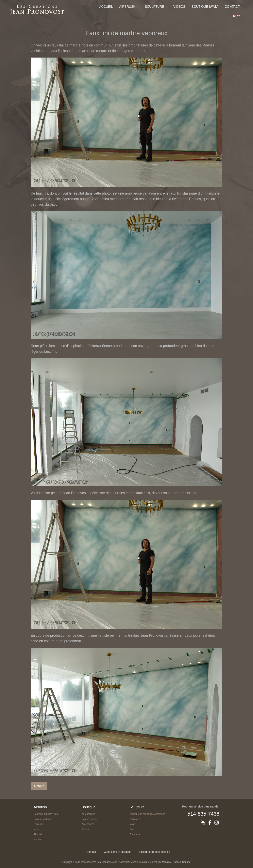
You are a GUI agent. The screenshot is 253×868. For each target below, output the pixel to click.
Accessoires (88, 824)
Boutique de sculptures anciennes (147, 814)
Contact (232, 7)
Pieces (85, 829)
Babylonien (135, 819)
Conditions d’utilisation (118, 852)
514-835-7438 (203, 814)
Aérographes (88, 814)
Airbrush (127, 7)
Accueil (106, 7)
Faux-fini (38, 824)
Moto (36, 829)
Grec (132, 829)
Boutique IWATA (205, 7)
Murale (37, 839)
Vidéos (179, 7)
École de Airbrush (43, 819)
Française (135, 834)
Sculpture (154, 7)
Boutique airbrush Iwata (46, 814)
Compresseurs (89, 819)
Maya (132, 824)
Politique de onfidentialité (155, 852)
